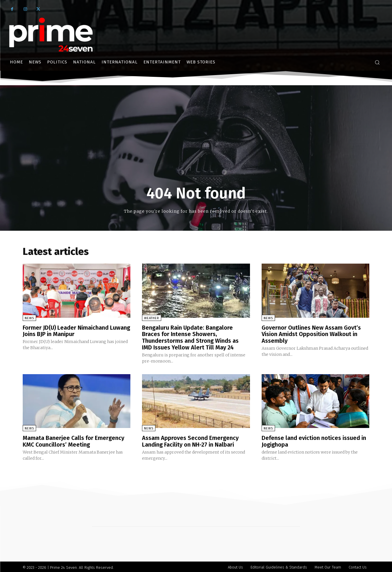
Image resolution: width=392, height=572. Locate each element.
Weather (152, 318)
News (29, 318)
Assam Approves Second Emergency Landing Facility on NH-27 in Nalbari (190, 440)
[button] (377, 62)
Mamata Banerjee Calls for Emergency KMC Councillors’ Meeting (74, 440)
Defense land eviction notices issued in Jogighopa (314, 440)
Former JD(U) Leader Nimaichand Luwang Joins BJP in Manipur (77, 331)
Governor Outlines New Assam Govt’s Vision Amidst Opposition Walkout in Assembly (311, 334)
